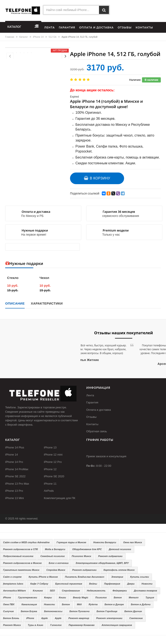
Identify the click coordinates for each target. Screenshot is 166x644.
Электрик (117, 577)
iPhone (7, 597)
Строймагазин (71, 591)
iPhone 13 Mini (14, 498)
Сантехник (136, 618)
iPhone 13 (50, 447)
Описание (15, 303)
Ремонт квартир (79, 618)
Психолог (101, 597)
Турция (150, 597)
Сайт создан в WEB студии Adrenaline (26, 542)
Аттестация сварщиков (117, 625)
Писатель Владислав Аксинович (85, 577)
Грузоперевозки (27, 597)
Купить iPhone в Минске (43, 577)
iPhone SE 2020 (54, 476)
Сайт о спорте (12, 577)
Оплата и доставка (99, 410)
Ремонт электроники (109, 618)
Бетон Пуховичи (79, 611)
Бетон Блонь (11, 618)
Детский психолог (120, 549)
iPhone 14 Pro (14, 462)
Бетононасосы (53, 611)
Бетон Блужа (29, 611)
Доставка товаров (145, 591)
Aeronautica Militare (14, 591)
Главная (10, 37)
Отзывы (91, 417)
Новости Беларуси (105, 542)
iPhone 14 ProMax (17, 469)
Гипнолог (56, 625)
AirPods (49, 491)
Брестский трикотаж (69, 584)
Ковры (48, 597)
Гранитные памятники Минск (21, 570)
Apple (44, 618)
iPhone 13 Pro (14, 491)
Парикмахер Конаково (81, 625)
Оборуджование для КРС (87, 549)
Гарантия (92, 402)
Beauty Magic (81, 597)
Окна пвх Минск (133, 542)
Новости (147, 584)
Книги (62, 597)
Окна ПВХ (9, 604)
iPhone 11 (50, 484)
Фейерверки (120, 591)
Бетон (118, 597)
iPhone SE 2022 (15, 476)
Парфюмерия (112, 584)
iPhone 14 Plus (15, 447)
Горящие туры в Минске (71, 542)
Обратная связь (97, 431)
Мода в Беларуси (55, 549)
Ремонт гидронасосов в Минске (22, 563)
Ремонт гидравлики (110, 556)
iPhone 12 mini (53, 455)
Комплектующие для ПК (60, 498)
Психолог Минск (81, 556)
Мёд (79, 604)
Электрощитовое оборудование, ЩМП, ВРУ (102, 563)
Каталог (23, 37)
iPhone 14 (38, 37)
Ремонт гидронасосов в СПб (20, 549)
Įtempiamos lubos (13, 584)
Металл (134, 597)
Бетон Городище (107, 611)
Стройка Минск (56, 570)
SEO (52, 591)
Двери (131, 584)
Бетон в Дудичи (141, 604)
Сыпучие (8, 611)
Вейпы (93, 584)
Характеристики (47, 303)
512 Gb (53, 37)
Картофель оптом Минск (119, 570)
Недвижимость (96, 591)
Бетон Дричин (133, 611)
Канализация (29, 604)
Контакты (92, 424)
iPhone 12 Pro (53, 462)
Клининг (38, 591)
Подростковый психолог (18, 556)
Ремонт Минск (12, 625)
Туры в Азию (36, 625)
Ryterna (93, 604)
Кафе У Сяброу (39, 584)
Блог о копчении (59, 563)
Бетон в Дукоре (114, 604)
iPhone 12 (50, 469)
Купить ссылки (139, 577)
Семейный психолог (53, 556)
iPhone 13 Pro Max (17, 484)
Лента (90, 395)
